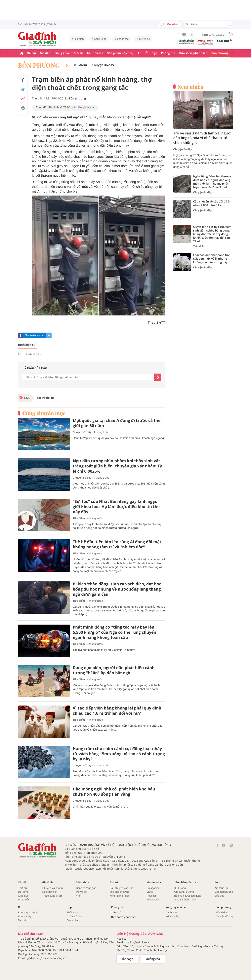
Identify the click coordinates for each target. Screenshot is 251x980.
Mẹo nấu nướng (224, 892)
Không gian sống (28, 912)
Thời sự (23, 888)
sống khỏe (100, 39)
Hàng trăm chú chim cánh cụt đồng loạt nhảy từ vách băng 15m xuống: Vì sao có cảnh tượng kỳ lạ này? (119, 754)
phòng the (123, 39)
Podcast (151, 896)
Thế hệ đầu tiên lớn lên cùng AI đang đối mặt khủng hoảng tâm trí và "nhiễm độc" (117, 544)
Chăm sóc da (74, 916)
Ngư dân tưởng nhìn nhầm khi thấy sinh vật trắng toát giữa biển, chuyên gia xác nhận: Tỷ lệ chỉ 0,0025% (117, 466)
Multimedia (95, 53)
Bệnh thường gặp (86, 888)
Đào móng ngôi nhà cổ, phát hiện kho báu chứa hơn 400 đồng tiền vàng (114, 792)
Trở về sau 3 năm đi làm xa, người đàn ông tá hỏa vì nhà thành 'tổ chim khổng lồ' (202, 138)
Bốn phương (220, 53)
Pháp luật (24, 900)
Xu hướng (180, 888)
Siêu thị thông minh (185, 900)
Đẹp (154, 53)
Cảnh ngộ (171, 912)
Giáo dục (23, 896)
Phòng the (168, 53)
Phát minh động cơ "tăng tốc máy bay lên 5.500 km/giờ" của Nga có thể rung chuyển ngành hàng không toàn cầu (115, 632)
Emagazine (153, 888)
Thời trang (73, 912)
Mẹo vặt (23, 920)
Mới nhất (169, 24)
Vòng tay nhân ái (176, 907)
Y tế (78, 896)
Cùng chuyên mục (44, 413)
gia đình (79, 39)
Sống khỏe (63, 53)
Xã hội (32, 53)
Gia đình (46, 53)
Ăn (139, 53)
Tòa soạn (127, 959)
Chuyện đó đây (103, 65)
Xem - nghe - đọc (119, 896)
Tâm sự (116, 912)
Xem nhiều (191, 87)
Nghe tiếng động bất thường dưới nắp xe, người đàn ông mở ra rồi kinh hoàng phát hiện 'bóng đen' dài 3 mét (212, 182)
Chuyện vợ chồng (52, 888)
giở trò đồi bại (46, 398)
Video (150, 892)
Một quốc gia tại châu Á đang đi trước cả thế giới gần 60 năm (117, 423)
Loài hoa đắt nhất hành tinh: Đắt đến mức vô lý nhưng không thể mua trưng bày (212, 259)
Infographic (153, 900)
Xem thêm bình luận (30, 354)
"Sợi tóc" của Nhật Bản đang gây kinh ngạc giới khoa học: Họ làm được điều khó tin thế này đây (116, 507)
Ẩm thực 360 (222, 888)
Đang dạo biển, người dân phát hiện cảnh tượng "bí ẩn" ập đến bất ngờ (114, 670)
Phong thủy (25, 916)
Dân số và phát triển (193, 53)
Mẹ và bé (145, 39)
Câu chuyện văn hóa (121, 888)
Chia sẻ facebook (34, 335)
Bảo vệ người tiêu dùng (188, 896)
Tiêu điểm (79, 65)
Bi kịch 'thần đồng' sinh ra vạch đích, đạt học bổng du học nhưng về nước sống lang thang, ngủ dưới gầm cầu (117, 589)
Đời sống (23, 892)
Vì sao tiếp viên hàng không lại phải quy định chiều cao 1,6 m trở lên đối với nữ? (117, 711)
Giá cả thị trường (184, 892)
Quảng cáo (153, 959)
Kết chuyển (172, 916)
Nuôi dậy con (50, 892)
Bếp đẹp (219, 896)
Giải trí (78, 53)
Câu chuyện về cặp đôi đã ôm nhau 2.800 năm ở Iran (213, 203)
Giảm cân (72, 920)
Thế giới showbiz (119, 892)
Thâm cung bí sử (52, 896)
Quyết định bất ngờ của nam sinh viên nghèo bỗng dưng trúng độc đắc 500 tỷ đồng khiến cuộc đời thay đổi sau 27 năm (212, 234)
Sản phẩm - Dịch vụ (120, 53)
